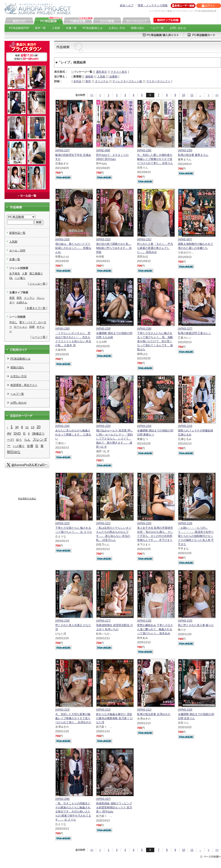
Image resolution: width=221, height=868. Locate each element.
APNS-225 (103, 426)
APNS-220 (144, 523)
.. (200, 95)
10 (183, 95)
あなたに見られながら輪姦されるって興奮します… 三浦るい (73, 435)
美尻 (12, 298)
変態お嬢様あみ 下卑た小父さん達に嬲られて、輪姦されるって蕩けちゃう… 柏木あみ (155, 629)
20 (39, 427)
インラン (29, 298)
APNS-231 (144, 239)
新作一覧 (40, 28)
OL (11, 278)
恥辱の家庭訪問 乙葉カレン (195, 333)
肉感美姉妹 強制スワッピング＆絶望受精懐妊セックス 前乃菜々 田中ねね (114, 807)
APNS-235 (185, 150)
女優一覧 (71, 28)
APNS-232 (103, 239)
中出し (13, 322)
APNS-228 (144, 329)
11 (192, 95)
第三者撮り (36, 274)
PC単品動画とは (93, 28)
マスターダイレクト (158, 81)
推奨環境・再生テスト (24, 385)
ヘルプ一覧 (157, 28)
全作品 (77, 81)
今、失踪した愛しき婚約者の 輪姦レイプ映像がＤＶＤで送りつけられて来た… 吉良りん (155, 159)
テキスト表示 (119, 72)
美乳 (19, 298)
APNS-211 (144, 710)
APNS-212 (103, 710)
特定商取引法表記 (27, 499)
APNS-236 (144, 150)
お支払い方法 (117, 28)
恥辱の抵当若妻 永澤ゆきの (154, 714)
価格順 (89, 77)
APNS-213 (62, 710)
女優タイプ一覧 (36, 308)
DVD (17, 433)
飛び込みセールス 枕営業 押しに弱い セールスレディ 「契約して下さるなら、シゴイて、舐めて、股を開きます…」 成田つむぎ (114, 439)
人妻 (25, 274)
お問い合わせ (178, 28)
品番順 (113, 77)
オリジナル (102, 81)
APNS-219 (185, 523)
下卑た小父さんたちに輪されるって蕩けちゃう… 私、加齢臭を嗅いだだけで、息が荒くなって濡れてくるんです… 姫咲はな (155, 341)
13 (33, 427)
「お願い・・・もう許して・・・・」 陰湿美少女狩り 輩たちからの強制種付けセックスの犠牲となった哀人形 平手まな (196, 536)
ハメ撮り (20, 278)
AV (9, 433)
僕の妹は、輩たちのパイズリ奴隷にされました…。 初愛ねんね (73, 248)
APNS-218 (62, 621)
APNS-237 (62, 150)
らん (27, 440)
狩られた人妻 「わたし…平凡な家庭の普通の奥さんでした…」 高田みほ (155, 248)
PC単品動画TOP (19, 28)
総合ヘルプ (127, 5)
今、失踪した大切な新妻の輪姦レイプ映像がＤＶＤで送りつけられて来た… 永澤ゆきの (73, 718)
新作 (88, 81)
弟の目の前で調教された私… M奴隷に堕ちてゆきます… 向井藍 (114, 248)
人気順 (56, 28)
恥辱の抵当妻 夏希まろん (193, 155)
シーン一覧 (39, 337)
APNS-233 (62, 239)
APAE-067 (185, 239)
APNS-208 (62, 799)
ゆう (19, 440)
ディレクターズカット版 (127, 81)
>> (217, 95)
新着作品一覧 (17, 233)
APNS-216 (144, 621)
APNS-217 (103, 621)
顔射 (32, 327)
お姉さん (22, 302)
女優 (30, 446)
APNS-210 (185, 710)
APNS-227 (185, 329)
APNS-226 (62, 426)
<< (92, 95)
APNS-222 (62, 523)
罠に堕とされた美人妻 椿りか (196, 625)
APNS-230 (62, 329)
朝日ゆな (14, 452)
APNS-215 (185, 621)
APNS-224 (144, 426)
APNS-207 (103, 799)
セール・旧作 (17, 250)
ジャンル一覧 (37, 284)
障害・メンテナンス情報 (153, 5)
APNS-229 (103, 329)
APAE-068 (103, 150)
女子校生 (15, 274)
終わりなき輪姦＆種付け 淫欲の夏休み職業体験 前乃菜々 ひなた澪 (114, 718)
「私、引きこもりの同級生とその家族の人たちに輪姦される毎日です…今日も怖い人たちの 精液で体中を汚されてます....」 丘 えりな (73, 812)
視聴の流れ (138, 28)
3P (17, 427)
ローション (21, 327)
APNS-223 (185, 426)
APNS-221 (103, 523)
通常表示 (101, 72)
